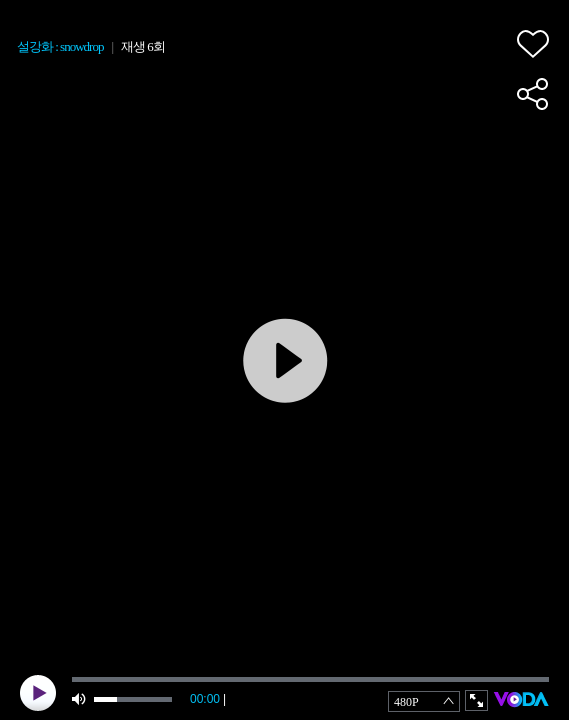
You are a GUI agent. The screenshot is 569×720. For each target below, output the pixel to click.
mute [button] (80, 699)
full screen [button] (476, 700)
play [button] (38, 693)
